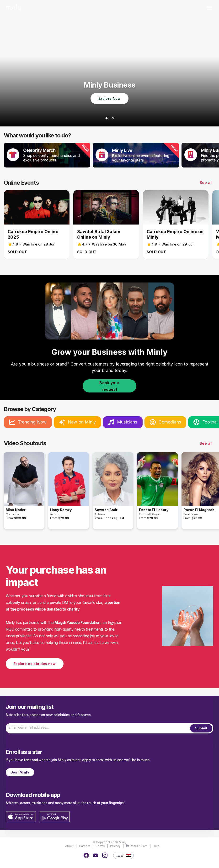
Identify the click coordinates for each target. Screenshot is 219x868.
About (69, 846)
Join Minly (20, 772)
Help (156, 846)
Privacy (115, 846)
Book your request (109, 386)
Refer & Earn (137, 846)
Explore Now (109, 99)
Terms (100, 846)
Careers (85, 846)
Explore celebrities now (35, 664)
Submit (201, 728)
